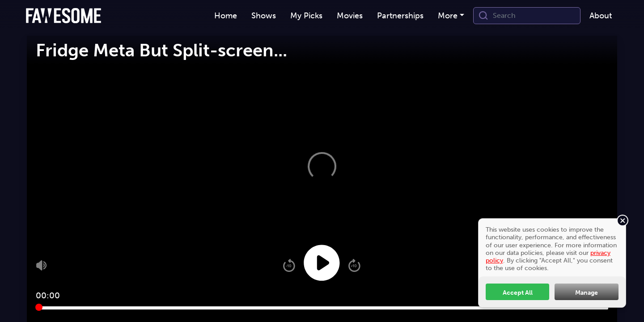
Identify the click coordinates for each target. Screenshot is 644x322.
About (601, 16)
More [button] (448, 16)
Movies (350, 16)
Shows (264, 16)
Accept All (518, 292)
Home (226, 16)
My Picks (306, 16)
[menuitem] (226, 16)
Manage (587, 292)
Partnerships (400, 16)
